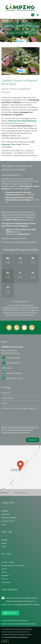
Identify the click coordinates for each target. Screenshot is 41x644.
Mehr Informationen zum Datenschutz (16, 637)
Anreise (4, 569)
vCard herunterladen (14, 373)
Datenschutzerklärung (10, 433)
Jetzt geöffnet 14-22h (14, 378)
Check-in (4, 572)
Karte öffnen (21, 493)
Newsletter (5, 575)
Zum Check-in (10, 613)
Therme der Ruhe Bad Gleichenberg (22, 121)
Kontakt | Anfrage (8, 562)
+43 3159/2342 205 (11, 358)
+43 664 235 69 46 (11, 363)
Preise (4, 524)
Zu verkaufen (6, 582)
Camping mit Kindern (9, 518)
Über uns (5, 579)
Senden (33, 440)
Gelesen (5, 641)
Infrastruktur (6, 514)
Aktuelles (5, 540)
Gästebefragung (21, 41)
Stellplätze (5, 511)
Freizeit (4, 543)
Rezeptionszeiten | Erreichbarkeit (13, 565)
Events (4, 547)
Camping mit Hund (8, 521)
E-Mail (8, 368)
